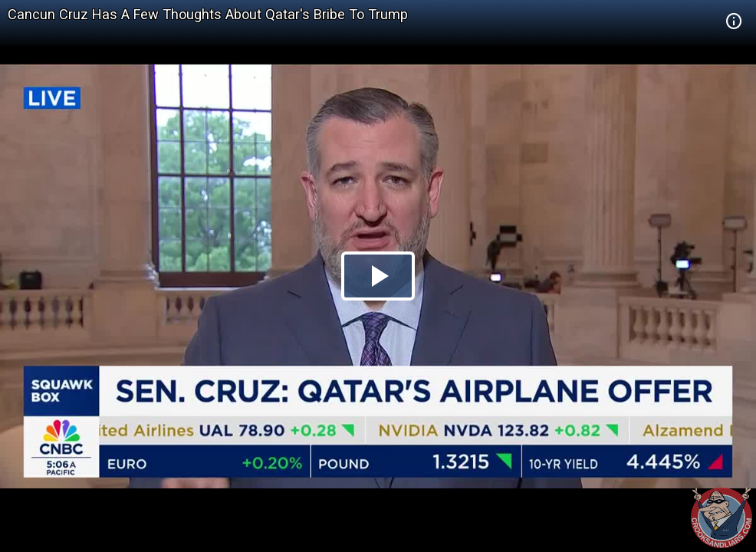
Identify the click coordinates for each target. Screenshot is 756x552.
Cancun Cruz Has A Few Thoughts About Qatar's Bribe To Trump (208, 14)
